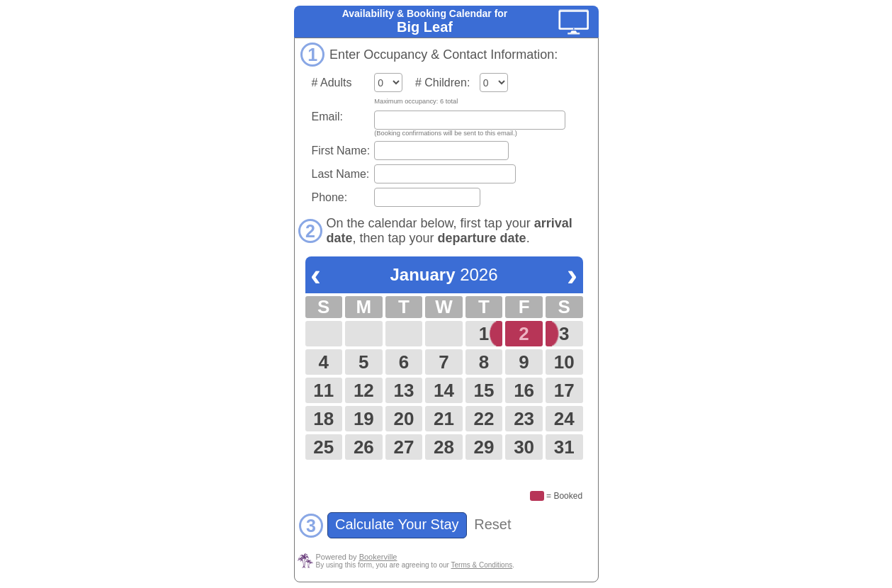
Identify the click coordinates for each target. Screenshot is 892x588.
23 (524, 419)
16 (524, 390)
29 (484, 447)
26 (364, 447)
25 (323, 447)
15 (484, 390)
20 (403, 419)
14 (444, 390)
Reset (492, 524)
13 (403, 390)
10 (564, 362)
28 (444, 447)
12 (364, 390)
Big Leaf (425, 27)
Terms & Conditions (482, 565)
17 (564, 390)
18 (323, 419)
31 (564, 447)
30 (524, 447)
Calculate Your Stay (397, 524)
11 (323, 390)
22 (484, 419)
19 (364, 419)
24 (564, 419)
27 (403, 447)
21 (444, 419)
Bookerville (378, 557)
